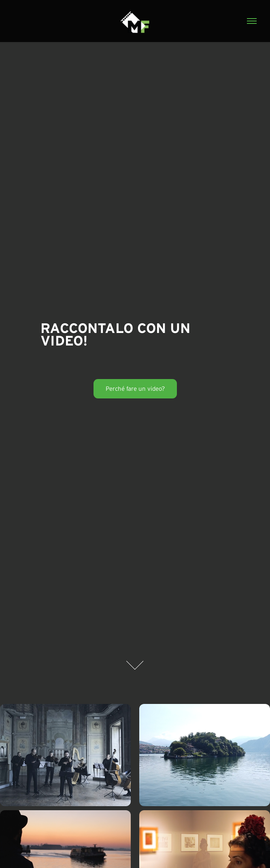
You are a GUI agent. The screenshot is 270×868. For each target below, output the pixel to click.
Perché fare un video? (135, 389)
